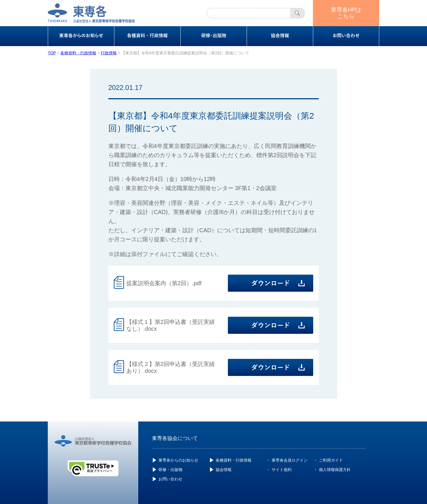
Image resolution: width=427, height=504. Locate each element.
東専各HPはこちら (346, 13)
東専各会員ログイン (290, 460)
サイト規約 (282, 470)
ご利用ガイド (331, 460)
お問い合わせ (170, 479)
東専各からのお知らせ (178, 460)
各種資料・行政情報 (234, 460)
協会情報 (224, 470)
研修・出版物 (170, 470)
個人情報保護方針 (335, 470)
